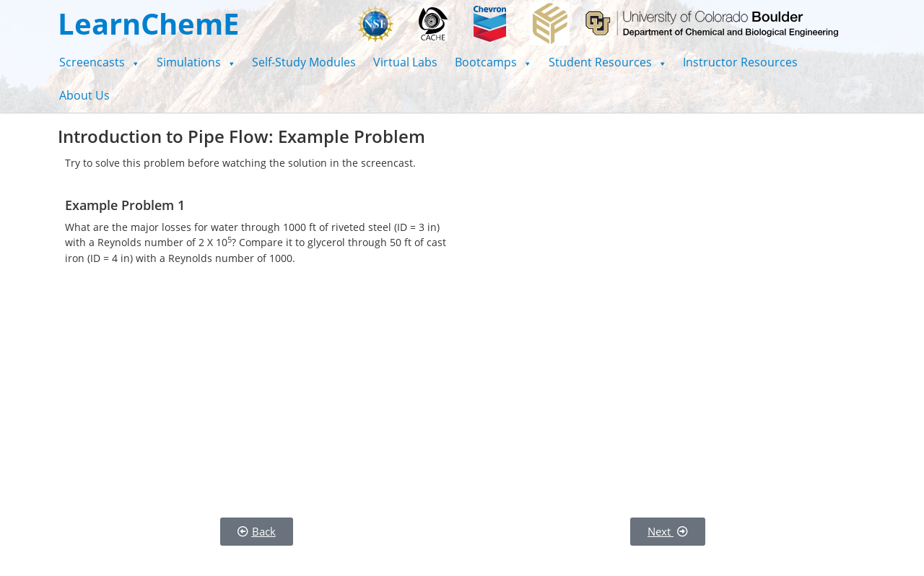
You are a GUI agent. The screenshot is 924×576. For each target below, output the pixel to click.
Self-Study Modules (304, 62)
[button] (99, 62)
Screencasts (99, 62)
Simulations (196, 62)
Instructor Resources (740, 62)
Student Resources (607, 62)
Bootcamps (493, 62)
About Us (84, 95)
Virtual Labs (405, 62)
